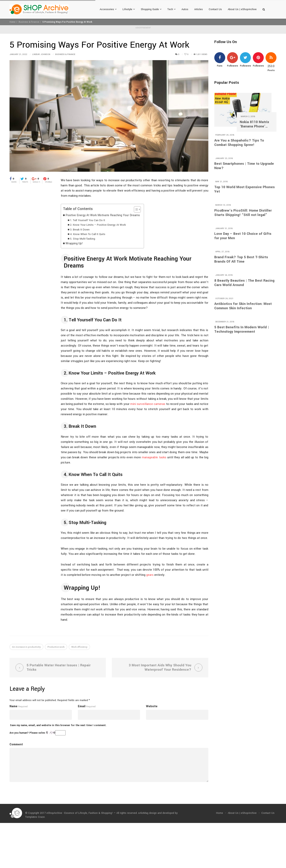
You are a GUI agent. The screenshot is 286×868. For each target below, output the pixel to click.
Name (14, 707)
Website (152, 707)
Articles (199, 9)
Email (82, 707)
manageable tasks (154, 457)
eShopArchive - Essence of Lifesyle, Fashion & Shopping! (80, 814)
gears (150, 575)
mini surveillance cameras (148, 404)
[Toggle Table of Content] (135, 209)
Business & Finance (29, 22)
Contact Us (215, 9)
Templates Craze (35, 818)
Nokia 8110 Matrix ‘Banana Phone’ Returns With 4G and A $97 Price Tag (256, 124)
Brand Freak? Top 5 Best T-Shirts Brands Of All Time (241, 259)
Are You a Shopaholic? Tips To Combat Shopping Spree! (239, 143)
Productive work (56, 647)
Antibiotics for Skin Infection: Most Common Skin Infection (243, 306)
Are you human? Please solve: (38, 734)
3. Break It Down (80, 230)
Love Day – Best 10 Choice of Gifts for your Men (243, 236)
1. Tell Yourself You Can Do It (88, 220)
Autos (185, 9)
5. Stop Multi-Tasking (83, 239)
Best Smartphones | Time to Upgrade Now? (244, 166)
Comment (16, 745)
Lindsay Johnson (41, 54)
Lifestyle (129, 9)
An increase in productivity (26, 647)
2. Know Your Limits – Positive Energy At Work (98, 225)
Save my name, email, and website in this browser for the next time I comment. (58, 726)
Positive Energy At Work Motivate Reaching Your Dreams (103, 215)
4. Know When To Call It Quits (88, 234)
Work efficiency (79, 647)
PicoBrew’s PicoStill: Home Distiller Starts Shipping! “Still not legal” (243, 213)
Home (12, 22)
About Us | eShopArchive (242, 9)
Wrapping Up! (74, 243)
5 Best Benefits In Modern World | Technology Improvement (242, 329)
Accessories (108, 9)
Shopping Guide (151, 9)
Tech (172, 9)
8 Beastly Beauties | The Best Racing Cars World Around (244, 283)
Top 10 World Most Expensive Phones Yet (244, 189)
